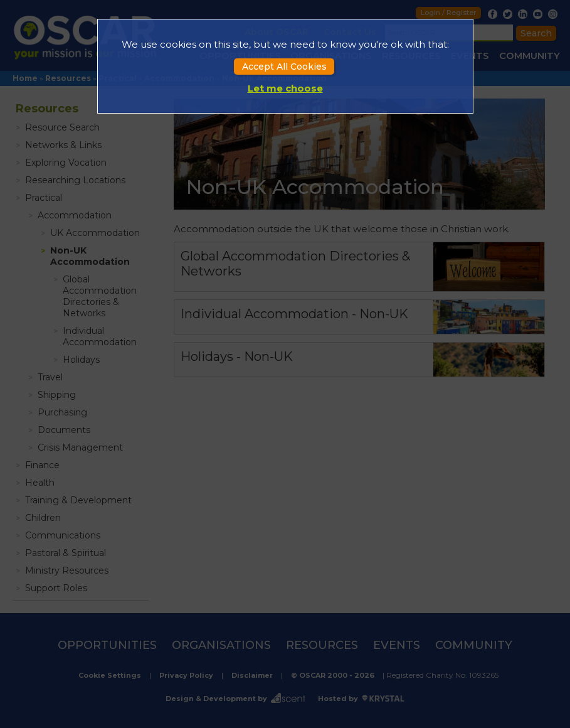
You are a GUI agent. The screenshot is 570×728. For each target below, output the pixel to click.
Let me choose (285, 88)
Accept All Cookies (284, 67)
